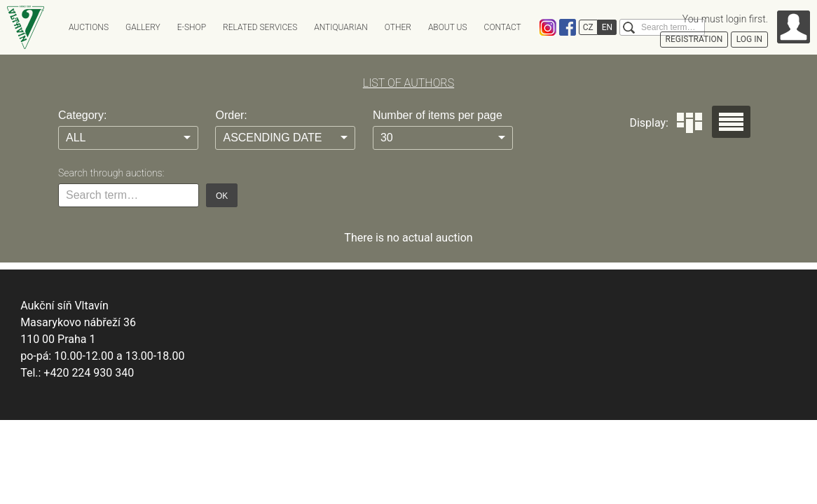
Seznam (731, 122)
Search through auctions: (111, 173)
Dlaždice (689, 123)
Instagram (548, 27)
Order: (231, 115)
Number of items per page (438, 115)
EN (607, 27)
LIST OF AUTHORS (408, 83)
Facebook (568, 27)
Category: (82, 115)
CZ (588, 27)
